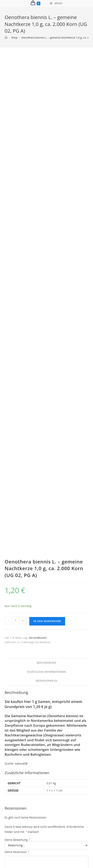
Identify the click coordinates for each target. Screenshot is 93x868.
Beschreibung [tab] (46, 224)
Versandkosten (38, 199)
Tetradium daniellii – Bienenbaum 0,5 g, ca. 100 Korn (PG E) (47, 695)
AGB (57, 847)
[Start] (6, 38)
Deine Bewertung (17, 401)
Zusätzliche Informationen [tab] (46, 233)
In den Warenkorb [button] (46, 606)
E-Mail (54, 454)
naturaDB (21, 324)
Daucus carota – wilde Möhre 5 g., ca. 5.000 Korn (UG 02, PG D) (46, 802)
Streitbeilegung (42, 847)
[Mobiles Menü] (56, 3)
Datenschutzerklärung (67, 843)
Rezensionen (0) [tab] (46, 242)
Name (10, 454)
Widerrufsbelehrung (39, 843)
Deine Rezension (17, 413)
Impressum (17, 843)
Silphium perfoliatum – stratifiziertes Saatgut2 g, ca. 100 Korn (46, 586)
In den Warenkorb (47, 182)
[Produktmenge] (16, 181)
